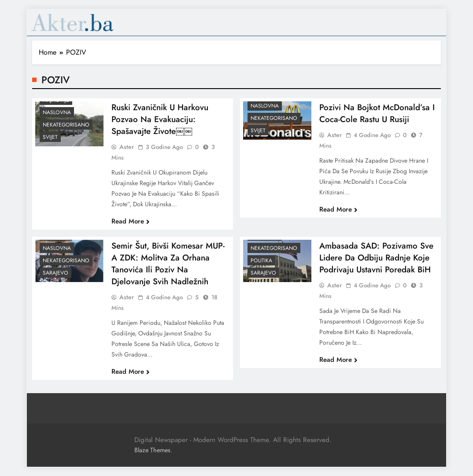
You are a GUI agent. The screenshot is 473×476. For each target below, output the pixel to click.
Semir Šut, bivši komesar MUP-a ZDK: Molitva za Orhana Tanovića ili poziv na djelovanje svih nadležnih (168, 268)
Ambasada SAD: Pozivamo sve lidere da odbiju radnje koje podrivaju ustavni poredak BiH (376, 262)
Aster (127, 152)
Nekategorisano (66, 130)
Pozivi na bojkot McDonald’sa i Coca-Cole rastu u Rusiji (377, 118)
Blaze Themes (152, 450)
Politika (261, 265)
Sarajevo (55, 278)
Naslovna (57, 117)
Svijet (50, 142)
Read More (131, 226)
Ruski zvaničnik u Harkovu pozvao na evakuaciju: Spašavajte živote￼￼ (160, 124)
